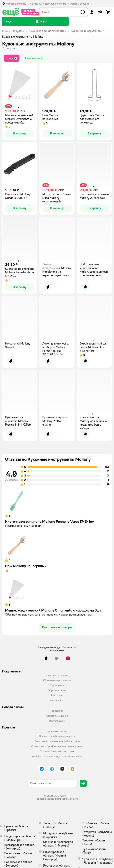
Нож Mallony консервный (26, 566)
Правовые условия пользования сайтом (57, 799)
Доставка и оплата (57, 675)
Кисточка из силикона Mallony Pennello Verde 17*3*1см (50, 521)
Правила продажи (57, 731)
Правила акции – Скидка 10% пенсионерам (57, 756)
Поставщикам (57, 721)
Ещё (5, 31)
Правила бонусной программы (57, 751)
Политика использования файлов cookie (57, 741)
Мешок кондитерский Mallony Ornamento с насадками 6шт (53, 610)
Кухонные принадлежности (46, 31)
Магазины (57, 695)
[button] (41, 21)
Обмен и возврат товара (57, 680)
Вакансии (57, 711)
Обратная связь (57, 690)
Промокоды (57, 685)
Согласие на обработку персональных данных (57, 746)
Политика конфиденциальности (57, 736)
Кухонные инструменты (86, 31)
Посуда (17, 31)
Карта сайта (57, 700)
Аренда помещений (57, 716)
